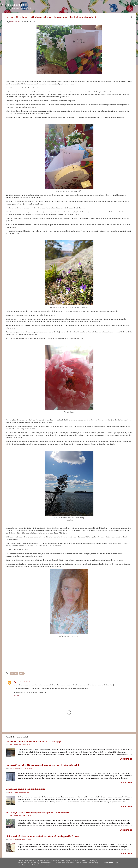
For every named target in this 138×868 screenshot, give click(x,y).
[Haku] (135, 6)
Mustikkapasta (15, 5)
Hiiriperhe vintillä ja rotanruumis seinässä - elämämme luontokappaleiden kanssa (42, 836)
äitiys (22, 673)
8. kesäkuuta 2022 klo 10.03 (24, 682)
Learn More (109, 863)
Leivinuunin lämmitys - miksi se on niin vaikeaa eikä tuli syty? (33, 742)
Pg (15, 682)
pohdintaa (14, 673)
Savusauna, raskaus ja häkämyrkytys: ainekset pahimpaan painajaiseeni (38, 813)
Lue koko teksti (126, 759)
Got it (118, 863)
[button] (131, 17)
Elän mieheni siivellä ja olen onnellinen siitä (25, 789)
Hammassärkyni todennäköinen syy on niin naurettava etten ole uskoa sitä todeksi (42, 765)
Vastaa (16, 695)
